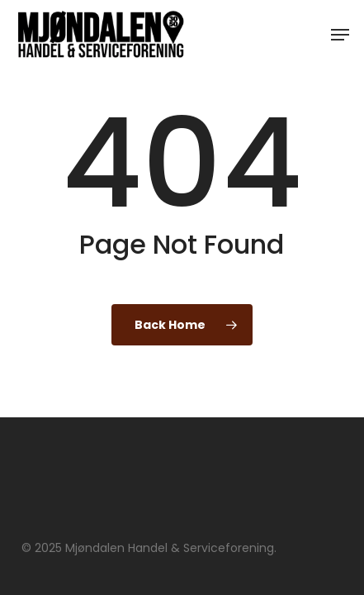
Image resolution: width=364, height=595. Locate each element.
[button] (340, 35)
